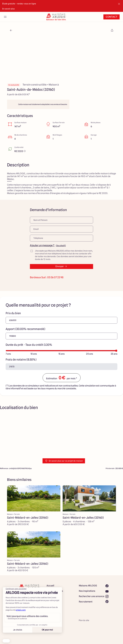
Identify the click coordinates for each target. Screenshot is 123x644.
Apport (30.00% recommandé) (25, 329)
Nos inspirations (87, 591)
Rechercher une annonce (92, 596)
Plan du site (84, 620)
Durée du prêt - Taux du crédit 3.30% (29, 345)
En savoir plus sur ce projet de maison (64, 461)
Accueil (50, 586)
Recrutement (86, 602)
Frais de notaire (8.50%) (21, 360)
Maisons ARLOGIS (88, 586)
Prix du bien (13, 313)
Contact (112, 17)
